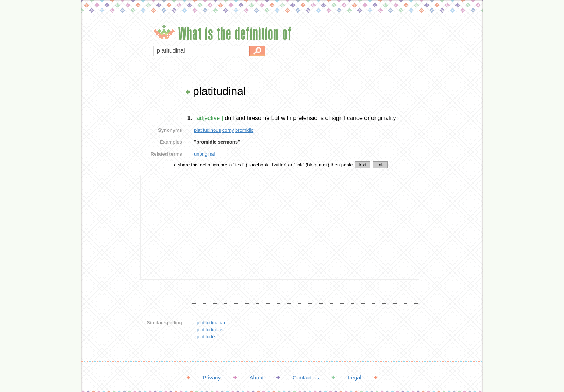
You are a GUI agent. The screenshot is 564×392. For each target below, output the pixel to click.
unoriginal (204, 154)
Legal (355, 377)
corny (228, 130)
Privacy (211, 377)
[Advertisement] (109, 195)
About (257, 377)
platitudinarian (211, 323)
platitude (206, 337)
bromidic (244, 130)
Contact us (306, 377)
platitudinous (207, 130)
